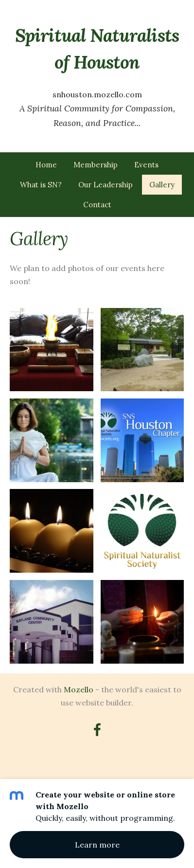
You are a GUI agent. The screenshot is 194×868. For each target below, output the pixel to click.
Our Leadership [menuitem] (106, 185)
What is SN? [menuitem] (41, 185)
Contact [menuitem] (97, 205)
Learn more (97, 845)
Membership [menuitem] (96, 165)
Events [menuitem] (146, 165)
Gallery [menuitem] (162, 185)
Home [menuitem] (46, 165)
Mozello (79, 689)
